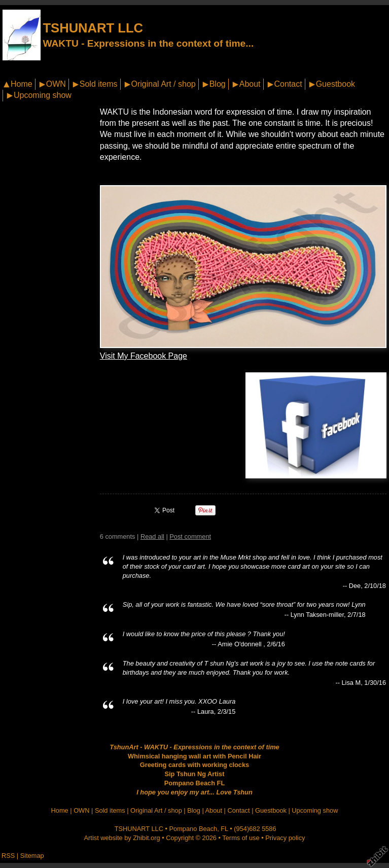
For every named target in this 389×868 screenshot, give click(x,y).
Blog (218, 84)
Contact (288, 84)
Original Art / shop (164, 84)
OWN (56, 84)
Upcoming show (43, 95)
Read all (152, 536)
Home (22, 84)
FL (224, 829)
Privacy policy (285, 838)
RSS (8, 856)
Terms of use (241, 838)
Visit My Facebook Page (144, 356)
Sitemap (32, 856)
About (250, 84)
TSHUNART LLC (93, 28)
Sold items (99, 84)
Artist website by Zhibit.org (122, 838)
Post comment (190, 536)
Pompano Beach (193, 829)
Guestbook (335, 84)
